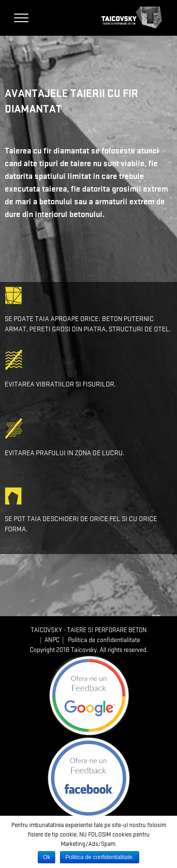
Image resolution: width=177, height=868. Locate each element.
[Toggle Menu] (21, 18)
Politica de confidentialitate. (99, 857)
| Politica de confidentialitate (100, 640)
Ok (46, 857)
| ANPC (48, 640)
